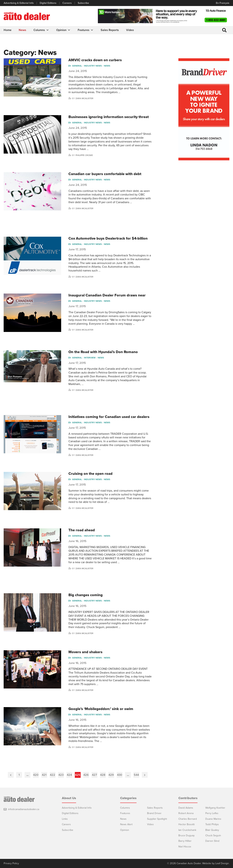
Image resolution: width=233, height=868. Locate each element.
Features (86, 30)
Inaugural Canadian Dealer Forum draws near (107, 295)
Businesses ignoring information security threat (109, 117)
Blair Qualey (212, 830)
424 (69, 775)
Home (8, 30)
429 (111, 775)
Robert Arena (186, 813)
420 (36, 775)
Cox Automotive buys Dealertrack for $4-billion (108, 238)
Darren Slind (212, 841)
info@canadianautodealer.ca (24, 809)
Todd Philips (212, 824)
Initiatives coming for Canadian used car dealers (109, 417)
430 (120, 775)
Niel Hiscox (185, 847)
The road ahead (82, 530)
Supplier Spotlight (157, 819)
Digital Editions (48, 3)
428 (103, 775)
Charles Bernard (188, 819)
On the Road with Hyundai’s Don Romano (103, 352)
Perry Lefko (212, 813)
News (22, 30)
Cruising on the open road (90, 474)
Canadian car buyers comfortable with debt (105, 174)
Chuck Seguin (213, 835)
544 (136, 775)
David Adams (186, 808)
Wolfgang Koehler (215, 808)
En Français (223, 3)
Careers (67, 3)
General (77, 66)
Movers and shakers (85, 652)
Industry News (93, 66)
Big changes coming (86, 595)
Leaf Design (222, 863)
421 (44, 775)
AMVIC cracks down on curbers (95, 60)
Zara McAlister (84, 98)
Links (65, 819)
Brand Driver (154, 813)
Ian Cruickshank (187, 830)
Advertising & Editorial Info (19, 3)
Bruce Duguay (186, 835)
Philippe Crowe (84, 155)
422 (53, 775)
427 (94, 775)
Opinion (63, 30)
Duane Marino (213, 819)
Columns (41, 30)
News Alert (126, 824)
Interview (90, 358)
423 (61, 775)
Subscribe (83, 3)
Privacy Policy (11, 863)
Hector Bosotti (186, 824)
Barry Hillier (185, 841)
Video (130, 30)
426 (86, 775)
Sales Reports (110, 30)
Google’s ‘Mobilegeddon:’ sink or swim (101, 709)
